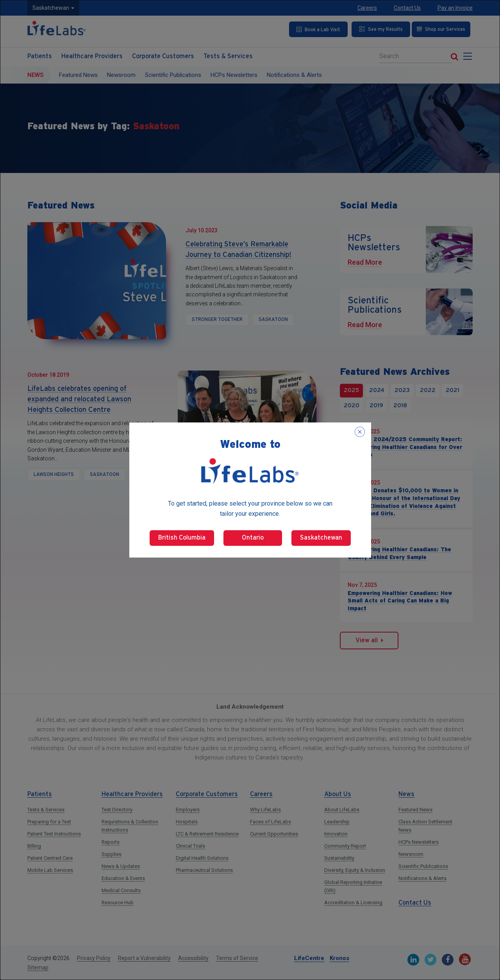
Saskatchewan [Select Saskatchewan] (321, 538)
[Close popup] (360, 432)
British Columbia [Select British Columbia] (182, 538)
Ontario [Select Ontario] (253, 538)
